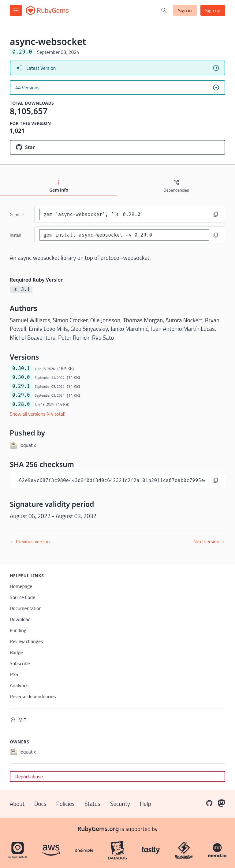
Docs (40, 804)
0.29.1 (21, 386)
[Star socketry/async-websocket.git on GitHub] (117, 147)
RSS (14, 674)
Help (145, 804)
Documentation (26, 608)
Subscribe (20, 663)
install (15, 235)
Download (20, 619)
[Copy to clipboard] (216, 215)
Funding (18, 630)
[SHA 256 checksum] (112, 480)
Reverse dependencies (33, 696)
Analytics (19, 685)
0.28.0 (21, 404)
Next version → (209, 541)
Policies (66, 804)
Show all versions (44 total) (38, 414)
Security (120, 804)
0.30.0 (21, 377)
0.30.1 (21, 368)
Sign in (185, 10)
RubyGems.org (98, 829)
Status (92, 804)
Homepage (21, 586)
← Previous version (30, 541)
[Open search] (164, 10)
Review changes (26, 641)
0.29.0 (21, 395)
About (17, 804)
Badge (16, 652)
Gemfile (17, 214)
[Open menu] (16, 10)
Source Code (22, 597)
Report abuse (29, 776)
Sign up (213, 10)
